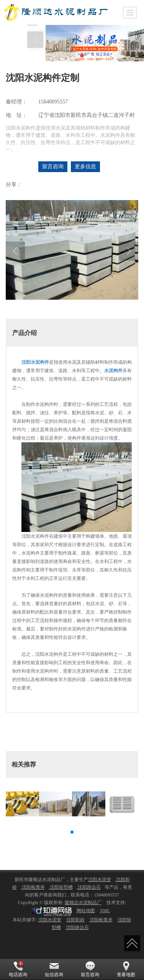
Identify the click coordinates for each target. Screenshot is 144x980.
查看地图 (126, 969)
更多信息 (85, 167)
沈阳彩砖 (75, 920)
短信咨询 (54, 969)
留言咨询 (53, 167)
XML (105, 911)
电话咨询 (18, 969)
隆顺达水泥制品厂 (83, 903)
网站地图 (86, 911)
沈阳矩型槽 (61, 887)
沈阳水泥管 (100, 880)
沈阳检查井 (33, 887)
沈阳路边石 (89, 887)
